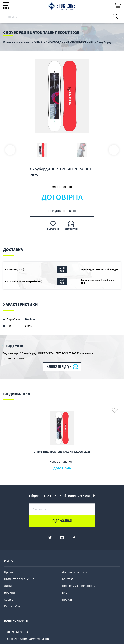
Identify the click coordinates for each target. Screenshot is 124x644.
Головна (9, 42)
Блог (65, 592)
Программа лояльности (79, 586)
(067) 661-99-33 (18, 632)
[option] (62, 96)
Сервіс (9, 599)
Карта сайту (12, 606)
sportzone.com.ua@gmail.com (28, 639)
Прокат (67, 599)
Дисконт (10, 586)
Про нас (10, 572)
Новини (9, 592)
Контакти (69, 579)
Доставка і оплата (75, 572)
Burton (30, 319)
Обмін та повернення (19, 579)
